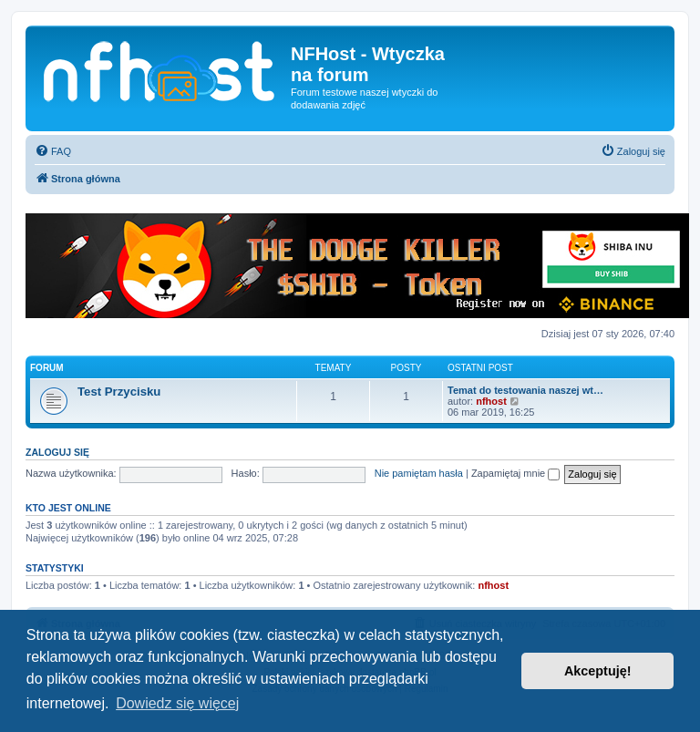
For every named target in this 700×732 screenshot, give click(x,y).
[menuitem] (53, 151)
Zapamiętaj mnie (515, 473)
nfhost (491, 401)
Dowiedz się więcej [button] (177, 703)
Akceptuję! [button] (598, 671)
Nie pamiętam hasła (419, 473)
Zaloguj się (57, 452)
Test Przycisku (119, 392)
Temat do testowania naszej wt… (525, 390)
